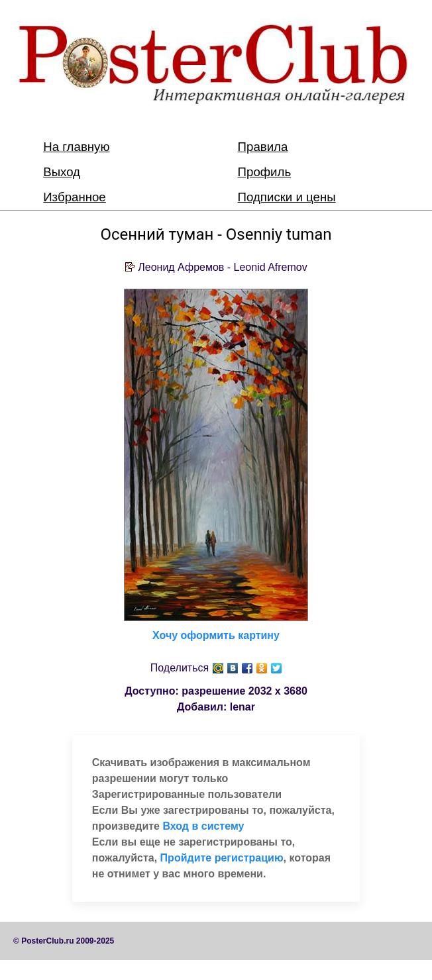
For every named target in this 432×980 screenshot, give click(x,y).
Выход (62, 172)
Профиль (265, 172)
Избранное (75, 197)
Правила (263, 147)
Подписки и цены (287, 197)
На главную (76, 147)
